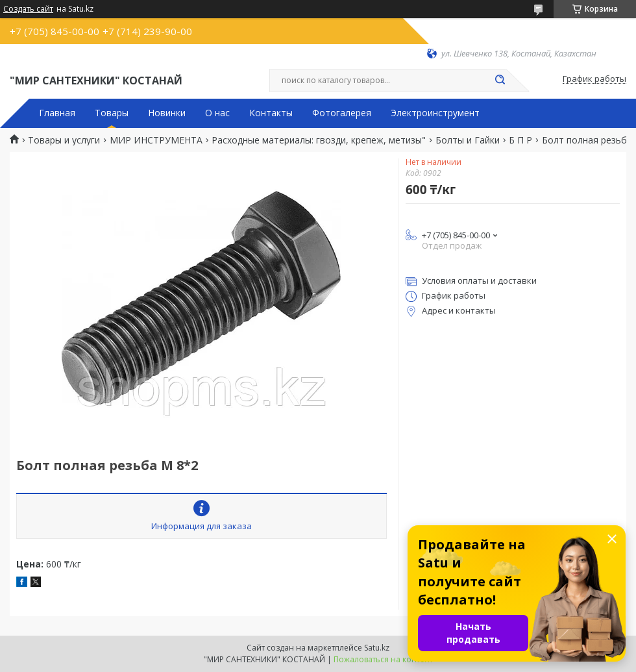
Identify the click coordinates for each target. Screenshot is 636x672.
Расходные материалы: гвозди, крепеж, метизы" (319, 140)
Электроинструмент (435, 113)
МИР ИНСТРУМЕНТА (156, 140)
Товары (112, 113)
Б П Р (520, 140)
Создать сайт (28, 9)
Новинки (167, 113)
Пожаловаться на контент (383, 659)
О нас (217, 113)
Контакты (271, 113)
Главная (57, 113)
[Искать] (500, 81)
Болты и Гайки (468, 140)
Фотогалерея (342, 113)
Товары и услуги (64, 140)
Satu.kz (377, 648)
